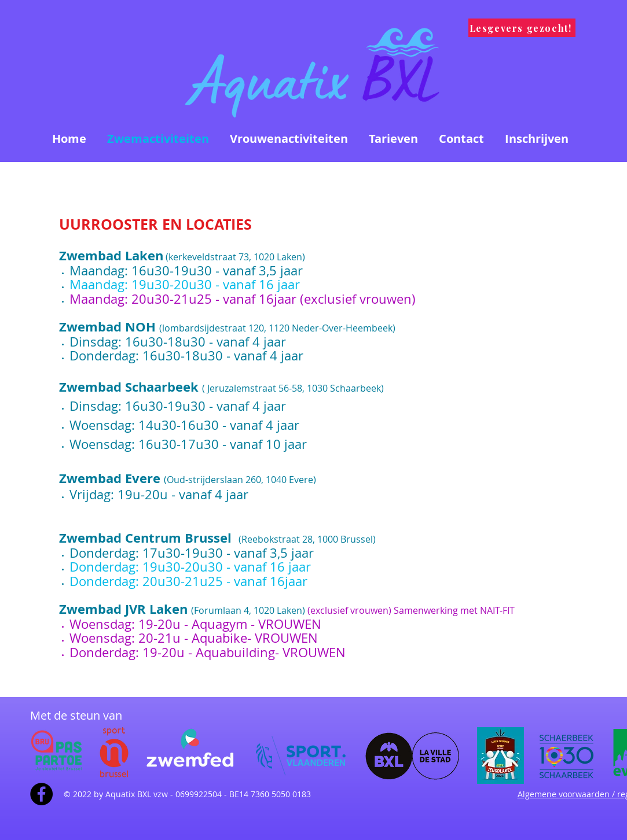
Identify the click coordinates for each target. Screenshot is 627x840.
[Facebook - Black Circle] (41, 794)
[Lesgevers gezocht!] (522, 28)
